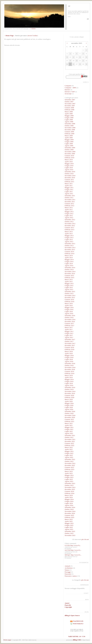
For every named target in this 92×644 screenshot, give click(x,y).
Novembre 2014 (70, 272)
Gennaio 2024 (69, 491)
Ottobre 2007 (69, 102)
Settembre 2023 (70, 483)
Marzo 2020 (69, 399)
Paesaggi (68, 572)
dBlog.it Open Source (72, 615)
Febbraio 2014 (69, 254)
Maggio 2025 (69, 523)
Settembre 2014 (70, 268)
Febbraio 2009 (69, 134)
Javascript (68, 94)
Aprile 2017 (69, 329)
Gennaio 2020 (69, 395)
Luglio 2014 (69, 264)
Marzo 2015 (69, 280)
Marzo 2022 (69, 447)
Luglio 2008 (69, 120)
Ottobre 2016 (69, 318)
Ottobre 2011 (69, 198)
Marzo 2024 (69, 495)
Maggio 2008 (69, 116)
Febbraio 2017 (69, 325)
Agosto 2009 (69, 146)
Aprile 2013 (69, 234)
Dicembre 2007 (70, 106)
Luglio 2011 (69, 192)
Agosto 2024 (69, 505)
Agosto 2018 (69, 361)
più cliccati (85, 539)
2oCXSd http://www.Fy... (73, 550)
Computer (68, 86)
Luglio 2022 (69, 455)
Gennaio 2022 (69, 443)
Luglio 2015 (69, 288)
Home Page (10, 36)
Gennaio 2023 (69, 467)
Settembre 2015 (70, 292)
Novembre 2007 (70, 104)
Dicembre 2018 (70, 369)
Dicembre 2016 (70, 322)
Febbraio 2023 (69, 469)
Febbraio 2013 (69, 230)
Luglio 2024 (69, 503)
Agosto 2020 (69, 409)
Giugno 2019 (69, 381)
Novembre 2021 (70, 439)
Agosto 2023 (69, 481)
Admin (33, 29)
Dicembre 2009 (70, 154)
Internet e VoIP (70, 92)
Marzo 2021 (69, 423)
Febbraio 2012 (69, 206)
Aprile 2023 (69, 473)
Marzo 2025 (69, 519)
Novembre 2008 (70, 128)
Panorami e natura (71, 576)
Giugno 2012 (69, 214)
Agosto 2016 (69, 314)
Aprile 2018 (69, 353)
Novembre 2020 (70, 415)
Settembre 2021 (70, 435)
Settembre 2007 (70, 100)
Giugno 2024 (69, 501)
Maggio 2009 (69, 140)
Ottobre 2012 (69, 222)
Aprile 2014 (69, 258)
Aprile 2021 (69, 425)
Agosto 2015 (69, 290)
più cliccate (85, 580)
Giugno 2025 (69, 525)
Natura (67, 570)
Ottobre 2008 (69, 126)
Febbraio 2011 (69, 182)
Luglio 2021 (69, 431)
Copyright (68, 607)
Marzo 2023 (69, 471)
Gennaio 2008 (69, 108)
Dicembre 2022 (70, 465)
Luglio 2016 (69, 312)
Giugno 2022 (69, 453)
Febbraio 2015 (69, 278)
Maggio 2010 (69, 164)
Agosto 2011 (69, 194)
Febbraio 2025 (69, 517)
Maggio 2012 (69, 212)
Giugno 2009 (69, 142)
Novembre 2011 (70, 200)
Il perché (68, 605)
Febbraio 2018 (69, 349)
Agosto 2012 (69, 218)
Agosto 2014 (69, 266)
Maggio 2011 (69, 188)
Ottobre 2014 (69, 270)
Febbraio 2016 (69, 302)
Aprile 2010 (69, 162)
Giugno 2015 (69, 286)
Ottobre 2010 (69, 174)
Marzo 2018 (69, 351)
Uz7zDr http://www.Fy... (73, 545)
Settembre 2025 (70, 531)
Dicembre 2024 (70, 513)
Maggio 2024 (69, 499)
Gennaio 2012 (69, 204)
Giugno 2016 (69, 310)
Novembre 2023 (70, 487)
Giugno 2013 (69, 238)
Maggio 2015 (69, 284)
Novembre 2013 (70, 248)
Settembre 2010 (70, 172)
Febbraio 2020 (69, 397)
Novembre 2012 (70, 224)
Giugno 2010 (69, 166)
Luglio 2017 (69, 335)
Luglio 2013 (69, 240)
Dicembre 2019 (70, 393)
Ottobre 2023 (69, 485)
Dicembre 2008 (70, 130)
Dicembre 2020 (70, 417)
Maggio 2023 (69, 475)
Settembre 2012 (70, 220)
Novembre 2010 (70, 176)
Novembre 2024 (70, 511)
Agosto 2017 (69, 337)
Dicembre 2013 (70, 250)
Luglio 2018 (69, 359)
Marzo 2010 (69, 160)
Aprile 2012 (69, 210)
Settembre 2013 (70, 244)
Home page (7, 640)
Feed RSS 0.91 (77, 621)
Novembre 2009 (70, 152)
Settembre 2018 (70, 363)
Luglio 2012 (69, 216)
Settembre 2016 (70, 316)
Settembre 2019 (70, 387)
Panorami (68, 574)
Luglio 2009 (69, 144)
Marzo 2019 (69, 375)
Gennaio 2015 (69, 276)
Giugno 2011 (69, 190)
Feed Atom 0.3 (77, 624)
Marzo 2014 (69, 256)
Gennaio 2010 (69, 156)
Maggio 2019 (69, 379)
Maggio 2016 (69, 308)
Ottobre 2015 (69, 294)
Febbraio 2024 (69, 493)
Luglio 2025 (69, 527)
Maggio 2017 (69, 331)
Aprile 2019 (69, 377)
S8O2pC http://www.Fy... (73, 555)
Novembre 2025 (70, 535)
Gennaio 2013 (69, 228)
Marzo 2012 (69, 208)
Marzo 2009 (69, 136)
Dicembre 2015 (70, 298)
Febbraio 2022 (69, 445)
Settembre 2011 (70, 196)
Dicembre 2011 (70, 202)
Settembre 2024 (70, 507)
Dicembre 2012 (70, 226)
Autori (67, 603)
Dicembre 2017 (70, 345)
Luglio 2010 (69, 168)
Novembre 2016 (70, 320)
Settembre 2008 (70, 124)
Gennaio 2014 (69, 252)
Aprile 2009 (69, 138)
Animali (67, 566)
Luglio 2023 (69, 479)
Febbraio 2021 (69, 421)
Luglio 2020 (69, 407)
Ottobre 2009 (69, 150)
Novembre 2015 (70, 296)
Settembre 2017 (70, 339)
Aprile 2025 (69, 521)
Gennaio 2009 (69, 132)
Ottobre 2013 (69, 246)
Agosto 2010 (69, 170)
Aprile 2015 (69, 282)
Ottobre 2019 (69, 389)
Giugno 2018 (69, 357)
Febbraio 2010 (69, 158)
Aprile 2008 (69, 114)
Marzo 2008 (69, 112)
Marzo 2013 (69, 232)
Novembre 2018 (70, 367)
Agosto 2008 (69, 122)
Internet (67, 90)
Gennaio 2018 (69, 347)
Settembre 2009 (70, 148)
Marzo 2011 (69, 184)
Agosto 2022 (69, 457)
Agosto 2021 (69, 433)
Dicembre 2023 (70, 489)
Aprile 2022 (69, 449)
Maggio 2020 (69, 403)
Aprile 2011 (69, 186)
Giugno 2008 (69, 118)
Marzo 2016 (69, 304)
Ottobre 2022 (69, 461)
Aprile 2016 (69, 306)
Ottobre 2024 (69, 509)
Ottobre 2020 (69, 413)
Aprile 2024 (69, 497)
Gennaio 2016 (69, 300)
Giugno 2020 (69, 405)
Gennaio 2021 (69, 419)
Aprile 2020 (69, 401)
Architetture (69, 568)
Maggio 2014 (69, 260)
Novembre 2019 (70, 391)
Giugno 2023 (69, 477)
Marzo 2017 (69, 327)
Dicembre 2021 (70, 441)
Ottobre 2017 (69, 341)
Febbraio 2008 (69, 110)
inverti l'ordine (33, 36)
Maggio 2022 (69, 451)
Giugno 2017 (69, 333)
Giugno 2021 (69, 429)
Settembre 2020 (70, 411)
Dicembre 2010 (70, 178)
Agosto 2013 (69, 242)
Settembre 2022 (70, 459)
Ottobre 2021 (69, 437)
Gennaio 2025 (69, 515)
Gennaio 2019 (69, 371)
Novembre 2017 (70, 343)
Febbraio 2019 (69, 373)
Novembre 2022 (70, 463)
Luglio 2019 (69, 383)
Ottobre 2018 (69, 365)
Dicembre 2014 (70, 274)
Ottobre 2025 (69, 533)
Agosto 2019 (69, 385)
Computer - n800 (70, 88)
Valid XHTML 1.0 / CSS (77, 636)
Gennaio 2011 (69, 180)
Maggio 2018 (69, 355)
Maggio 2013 (69, 236)
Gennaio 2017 (69, 323)
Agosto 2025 (69, 529)
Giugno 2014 (69, 262)
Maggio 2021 (69, 427)
